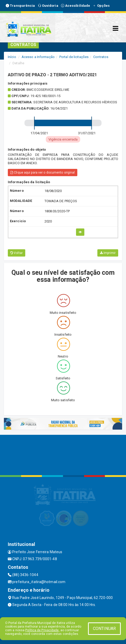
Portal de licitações (74, 57)
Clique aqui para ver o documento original (43, 173)
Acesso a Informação (38, 57)
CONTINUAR (104, 629)
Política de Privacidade (42, 630)
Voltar (17, 253)
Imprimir (108, 253)
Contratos (101, 57)
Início (12, 57)
